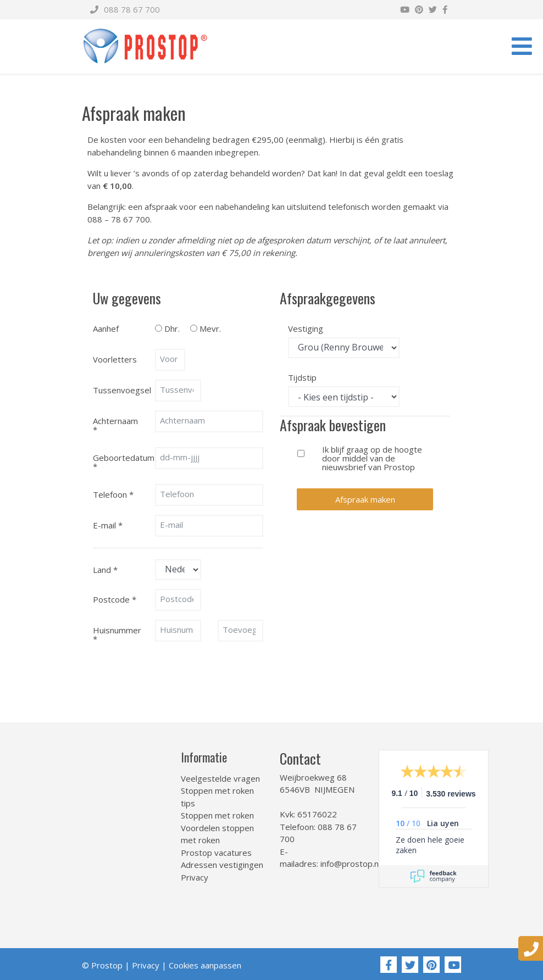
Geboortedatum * (120, 461)
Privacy (195, 877)
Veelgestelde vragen (220, 778)
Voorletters (115, 359)
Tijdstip (302, 377)
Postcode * (115, 599)
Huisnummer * (117, 634)
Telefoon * (113, 494)
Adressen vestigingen (222, 865)
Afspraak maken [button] (365, 499)
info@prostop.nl (350, 864)
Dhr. (172, 328)
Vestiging (305, 328)
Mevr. (210, 328)
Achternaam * (115, 425)
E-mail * (108, 525)
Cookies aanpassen (205, 965)
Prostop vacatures (216, 853)
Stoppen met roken (217, 815)
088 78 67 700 (125, 9)
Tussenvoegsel (120, 390)
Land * (105, 570)
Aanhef (106, 328)
